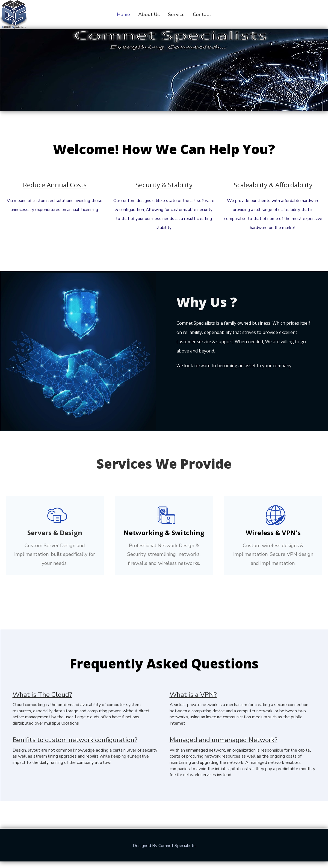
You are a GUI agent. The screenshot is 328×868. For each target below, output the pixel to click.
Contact (202, 14)
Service (176, 14)
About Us (149, 14)
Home (123, 14)
